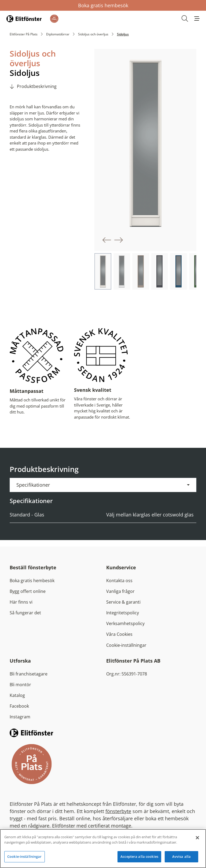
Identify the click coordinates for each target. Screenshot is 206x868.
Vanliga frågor (120, 591)
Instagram (20, 717)
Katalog (17, 695)
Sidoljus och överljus (93, 34)
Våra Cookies (119, 634)
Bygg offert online (28, 591)
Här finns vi (21, 602)
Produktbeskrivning (37, 86)
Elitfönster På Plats (24, 34)
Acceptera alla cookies (139, 856)
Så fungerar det (25, 613)
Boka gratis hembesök (103, 5)
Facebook (19, 706)
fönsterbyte (118, 811)
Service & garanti (123, 602)
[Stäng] (197, 838)
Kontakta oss (119, 581)
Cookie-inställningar (126, 645)
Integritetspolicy (123, 613)
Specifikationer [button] (33, 485)
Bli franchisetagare (29, 674)
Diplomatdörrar (58, 34)
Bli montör (20, 685)
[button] (197, 19)
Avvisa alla (181, 856)
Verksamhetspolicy (125, 623)
